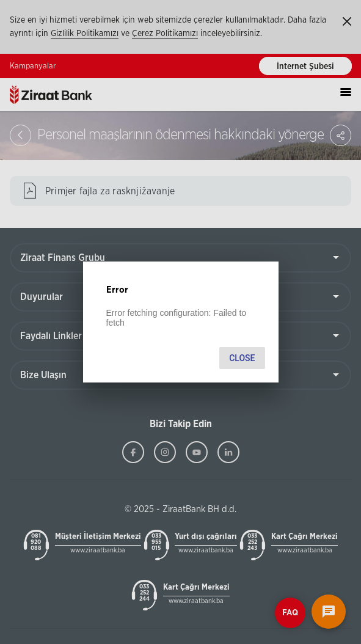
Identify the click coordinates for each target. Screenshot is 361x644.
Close (242, 358)
